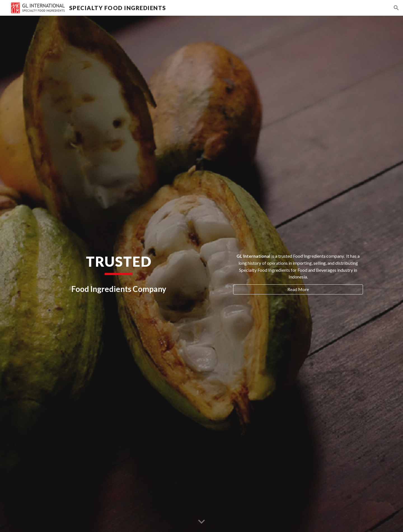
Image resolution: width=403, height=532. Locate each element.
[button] (396, 8)
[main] (119, 264)
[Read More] (298, 289)
